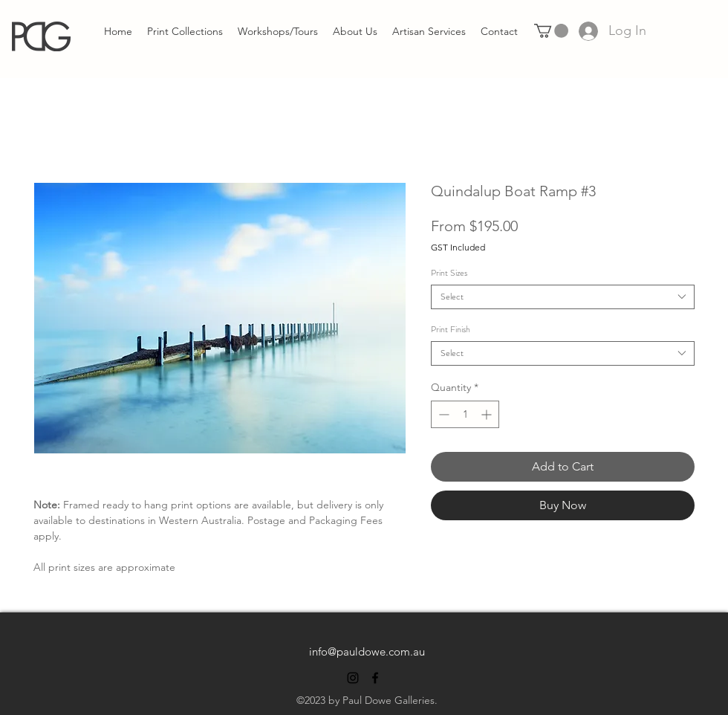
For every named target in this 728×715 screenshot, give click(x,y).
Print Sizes (449, 273)
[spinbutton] (465, 414)
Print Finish (451, 329)
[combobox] (563, 297)
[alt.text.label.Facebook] (375, 678)
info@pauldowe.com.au (367, 651)
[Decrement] (442, 414)
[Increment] (488, 414)
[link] (551, 31)
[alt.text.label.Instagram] (353, 678)
